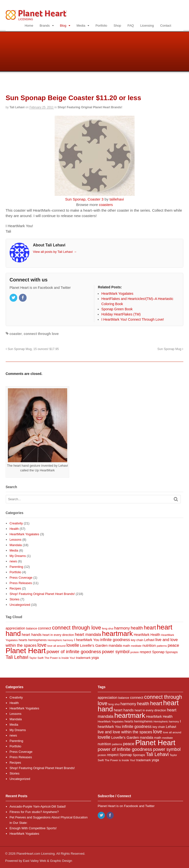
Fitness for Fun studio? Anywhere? (34, 812)
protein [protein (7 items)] (135, 652)
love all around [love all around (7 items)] (57, 646)
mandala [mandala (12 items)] (115, 646)
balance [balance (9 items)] (31, 628)
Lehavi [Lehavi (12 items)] (149, 640)
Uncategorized (20, 605)
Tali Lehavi (17, 107)
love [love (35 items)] (42, 645)
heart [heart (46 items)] (150, 628)
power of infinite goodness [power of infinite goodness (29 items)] (74, 652)
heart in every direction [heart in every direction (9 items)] (58, 635)
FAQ (131, 26)
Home (29, 26)
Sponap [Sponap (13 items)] (158, 652)
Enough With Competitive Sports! (33, 828)
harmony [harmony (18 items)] (122, 628)
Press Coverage (21, 578)
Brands (45, 26)
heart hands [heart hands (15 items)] (32, 635)
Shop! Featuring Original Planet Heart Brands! (90, 107)
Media (81, 26)
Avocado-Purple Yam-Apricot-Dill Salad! (38, 806)
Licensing (147, 26)
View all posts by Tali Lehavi (55, 252)
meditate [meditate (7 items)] (136, 646)
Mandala (16, 545)
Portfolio (101, 26)
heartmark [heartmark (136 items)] (117, 634)
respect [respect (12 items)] (145, 652)
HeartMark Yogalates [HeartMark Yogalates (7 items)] (111, 721)
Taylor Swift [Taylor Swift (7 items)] (36, 658)
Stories (15, 599)
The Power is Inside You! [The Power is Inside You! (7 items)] (60, 658)
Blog (63, 26)
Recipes (15, 588)
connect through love (41, 334)
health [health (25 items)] (137, 628)
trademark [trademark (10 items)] (83, 658)
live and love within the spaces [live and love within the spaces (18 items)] (125, 732)
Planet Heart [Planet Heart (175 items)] (26, 651)
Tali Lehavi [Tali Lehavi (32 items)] (17, 657)
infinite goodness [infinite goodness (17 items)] (115, 640)
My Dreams (18, 556)
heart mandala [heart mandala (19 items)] (88, 635)
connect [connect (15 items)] (45, 628)
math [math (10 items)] (126, 646)
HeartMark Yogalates (24, 534)
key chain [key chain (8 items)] (137, 640)
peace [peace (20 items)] (173, 645)
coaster (16, 334)
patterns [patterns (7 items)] (162, 646)
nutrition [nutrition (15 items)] (149, 645)
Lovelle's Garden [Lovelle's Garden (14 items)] (94, 645)
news (13, 561)
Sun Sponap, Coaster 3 (84, 199)
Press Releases (21, 583)
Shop (117, 26)
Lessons (16, 540)
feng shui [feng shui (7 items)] (108, 628)
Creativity (16, 523)
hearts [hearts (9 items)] (23, 640)
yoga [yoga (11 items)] (95, 658)
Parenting (16, 567)
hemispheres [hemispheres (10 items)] (37, 640)
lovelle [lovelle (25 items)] (73, 645)
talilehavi (117, 199)
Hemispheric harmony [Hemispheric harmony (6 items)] (61, 640)
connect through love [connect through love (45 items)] (76, 628)
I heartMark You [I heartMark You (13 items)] (87, 640)
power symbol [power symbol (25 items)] (116, 652)
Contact (166, 26)
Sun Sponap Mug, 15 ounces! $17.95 (32, 349)
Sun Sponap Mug (171, 349)
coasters (106, 205)
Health (14, 529)
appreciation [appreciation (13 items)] (16, 628)
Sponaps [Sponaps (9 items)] (172, 652)
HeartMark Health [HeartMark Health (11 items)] (147, 635)
